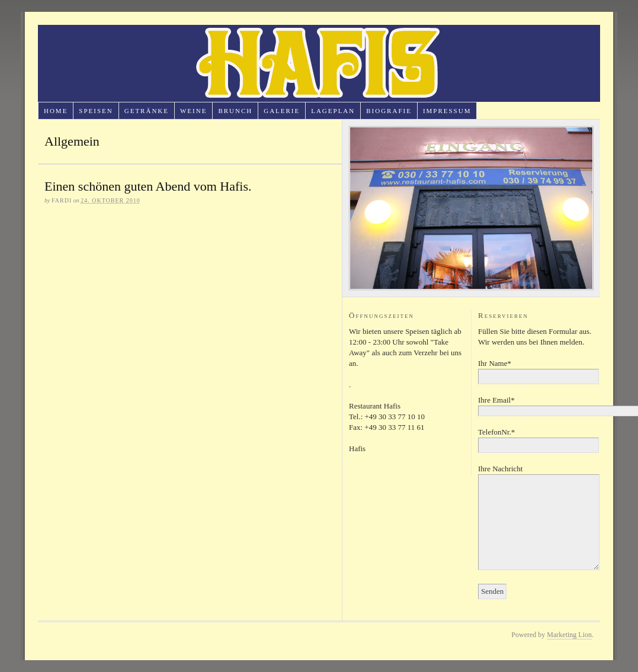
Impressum (447, 111)
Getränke (147, 111)
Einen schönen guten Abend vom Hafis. (148, 186)
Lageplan (333, 111)
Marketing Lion (569, 635)
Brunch (235, 111)
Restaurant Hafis (319, 63)
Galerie (282, 111)
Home (56, 111)
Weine (193, 111)
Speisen (96, 111)
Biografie (389, 111)
